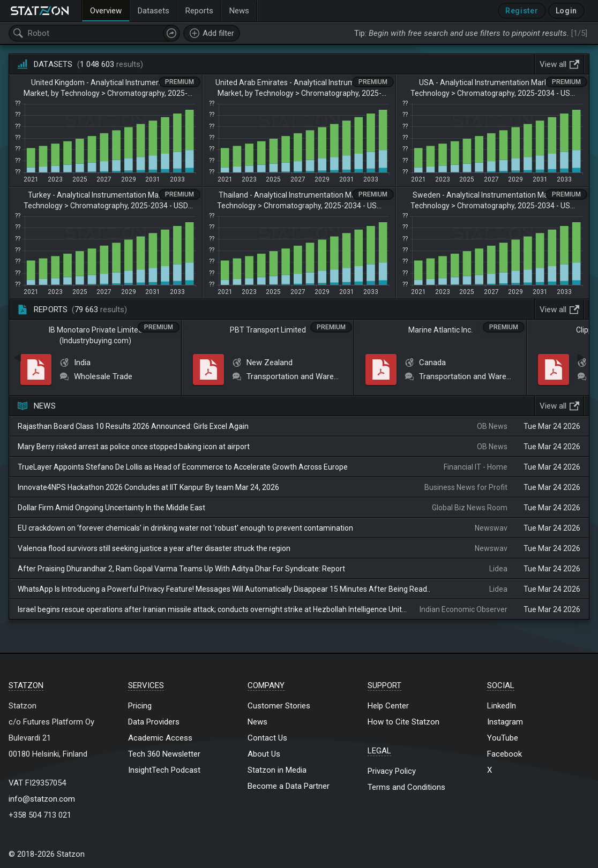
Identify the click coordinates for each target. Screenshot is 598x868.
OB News (492, 426)
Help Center (388, 706)
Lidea (498, 569)
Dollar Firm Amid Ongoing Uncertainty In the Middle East (111, 508)
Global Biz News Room (470, 508)
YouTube (503, 738)
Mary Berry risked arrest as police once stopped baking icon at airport (134, 447)
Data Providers (154, 722)
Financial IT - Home (476, 467)
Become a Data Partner (289, 786)
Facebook (504, 754)
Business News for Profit (466, 487)
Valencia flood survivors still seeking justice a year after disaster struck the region (154, 548)
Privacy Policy (392, 771)
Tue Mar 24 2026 (552, 426)
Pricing (140, 706)
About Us (264, 754)
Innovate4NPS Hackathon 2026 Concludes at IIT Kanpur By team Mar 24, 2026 (148, 487)
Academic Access (160, 738)
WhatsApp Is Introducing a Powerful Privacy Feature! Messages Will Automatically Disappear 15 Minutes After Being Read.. (224, 589)
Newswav (491, 528)
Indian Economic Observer (464, 609)
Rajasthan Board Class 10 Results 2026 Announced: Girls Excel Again (133, 426)
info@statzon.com (42, 799)
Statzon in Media (277, 770)
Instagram (505, 722)
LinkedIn (502, 706)
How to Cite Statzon (403, 722)
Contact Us (267, 738)
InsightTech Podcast (164, 770)
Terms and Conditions (406, 787)
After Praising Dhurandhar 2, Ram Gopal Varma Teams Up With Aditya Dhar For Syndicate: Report (181, 569)
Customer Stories (279, 706)
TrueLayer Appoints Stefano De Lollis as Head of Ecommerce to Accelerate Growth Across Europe (183, 467)
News (257, 722)
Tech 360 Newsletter (164, 754)
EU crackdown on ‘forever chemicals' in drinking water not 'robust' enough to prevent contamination (185, 528)
